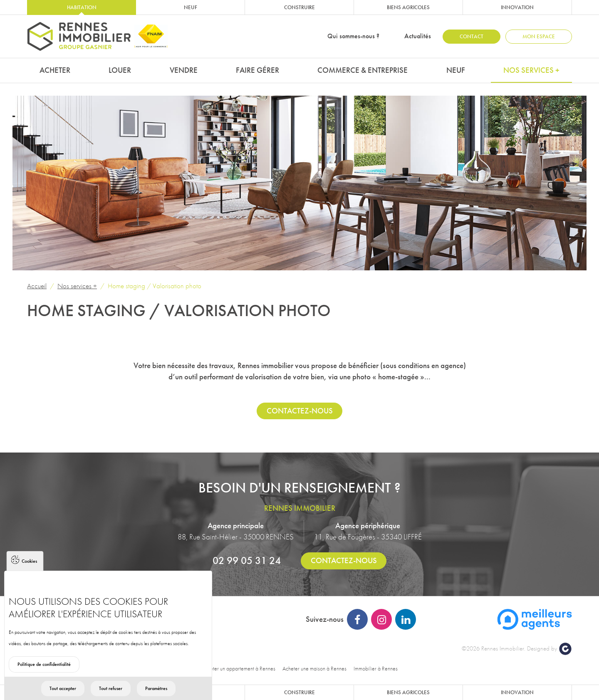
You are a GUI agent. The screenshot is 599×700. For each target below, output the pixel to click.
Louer (120, 70)
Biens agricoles (408, 7)
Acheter (55, 70)
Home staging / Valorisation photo (155, 286)
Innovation (517, 7)
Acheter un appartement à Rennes (239, 668)
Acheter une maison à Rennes (314, 668)
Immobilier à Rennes (376, 668)
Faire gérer (257, 70)
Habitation (82, 7)
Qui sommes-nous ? (353, 36)
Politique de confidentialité (44, 677)
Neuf (191, 7)
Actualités (418, 36)
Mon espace (539, 36)
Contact (472, 36)
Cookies (29, 574)
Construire (299, 7)
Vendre (184, 70)
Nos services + (531, 70)
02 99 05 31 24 (247, 560)
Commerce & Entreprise (363, 70)
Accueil (37, 286)
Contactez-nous (300, 411)
